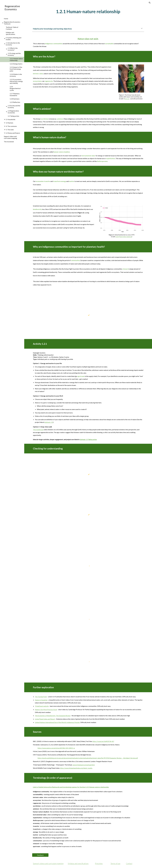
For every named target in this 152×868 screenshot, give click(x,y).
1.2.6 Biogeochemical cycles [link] (15, 88)
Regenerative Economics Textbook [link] (12, 23)
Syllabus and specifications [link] (10, 33)
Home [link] (6, 19)
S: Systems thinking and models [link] (14, 39)
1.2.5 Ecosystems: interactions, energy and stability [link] (16, 81)
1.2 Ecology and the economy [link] (14, 54)
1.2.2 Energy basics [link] (16, 64)
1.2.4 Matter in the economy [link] (16, 75)
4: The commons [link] (11, 126)
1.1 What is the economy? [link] (13, 49)
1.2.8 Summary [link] (15, 99)
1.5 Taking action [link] (13, 116)
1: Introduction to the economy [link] (13, 44)
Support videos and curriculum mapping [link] (10, 137)
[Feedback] (40, 855)
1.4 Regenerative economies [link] (13, 112)
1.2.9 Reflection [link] (15, 102)
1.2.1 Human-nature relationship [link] (16, 59)
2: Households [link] (11, 119)
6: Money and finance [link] (13, 133)
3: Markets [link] (9, 123)
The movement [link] (9, 142)
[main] (88, 12)
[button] (150, 3)
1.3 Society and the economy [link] (14, 106)
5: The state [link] (10, 130)
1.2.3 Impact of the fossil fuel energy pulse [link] (16, 69)
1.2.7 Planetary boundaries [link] (15, 94)
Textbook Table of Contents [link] (12, 28)
